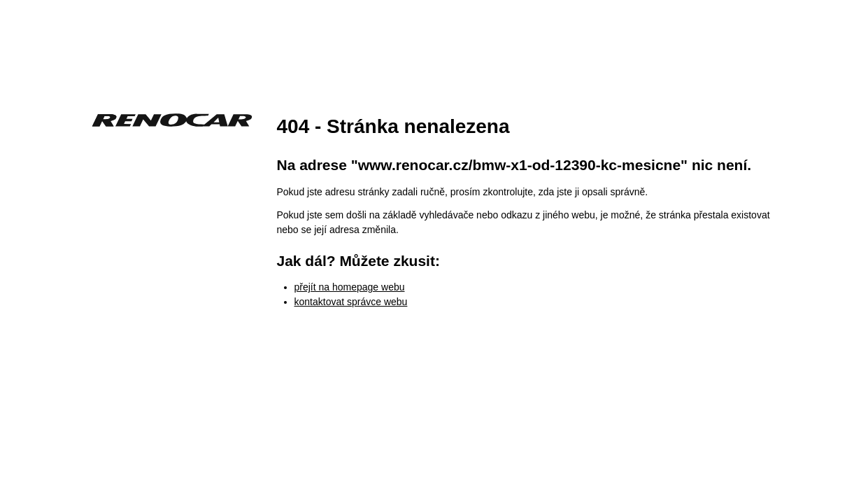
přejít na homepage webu (350, 287)
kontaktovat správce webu (351, 302)
